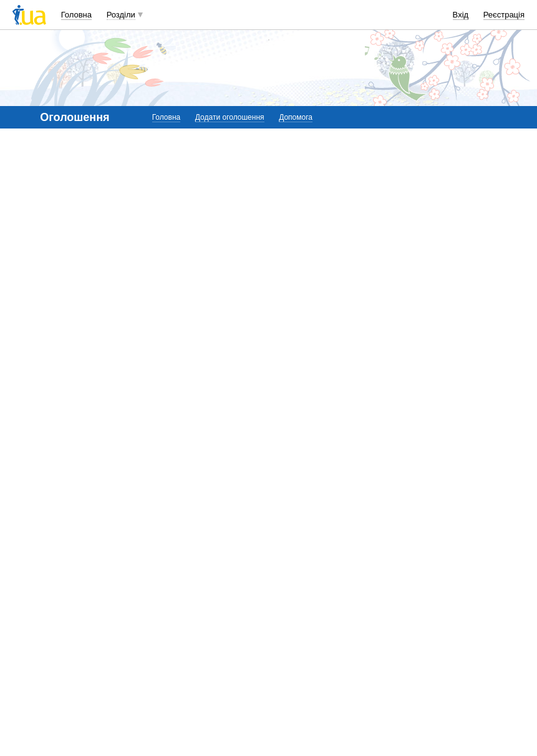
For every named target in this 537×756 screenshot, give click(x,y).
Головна (76, 15)
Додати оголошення (230, 117)
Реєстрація (504, 15)
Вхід (461, 15)
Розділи (121, 15)
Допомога (296, 117)
